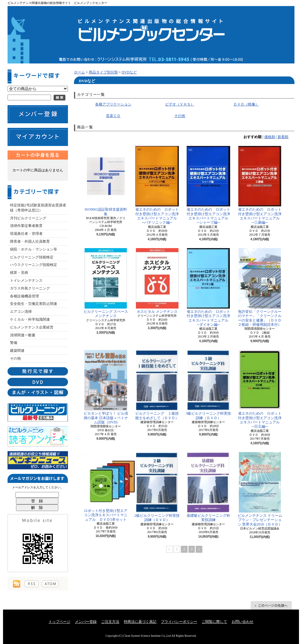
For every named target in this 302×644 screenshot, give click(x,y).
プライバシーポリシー (179, 622)
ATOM (50, 584)
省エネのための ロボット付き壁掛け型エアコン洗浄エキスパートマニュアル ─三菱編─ (260, 185)
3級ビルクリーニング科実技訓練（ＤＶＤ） (208, 385)
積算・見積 (19, 273)
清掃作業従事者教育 (26, 226)
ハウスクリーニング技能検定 (34, 265)
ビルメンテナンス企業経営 (32, 327)
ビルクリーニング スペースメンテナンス (106, 283)
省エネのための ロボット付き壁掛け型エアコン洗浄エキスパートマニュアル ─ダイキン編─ (209, 287)
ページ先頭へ (271, 605)
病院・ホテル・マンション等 (34, 249)
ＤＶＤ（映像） (246, 104)
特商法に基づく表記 (140, 622)
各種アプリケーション (113, 104)
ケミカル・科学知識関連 (30, 319)
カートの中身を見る (38, 155)
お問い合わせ (243, 622)
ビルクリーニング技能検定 (32, 257)
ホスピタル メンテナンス (157, 281)
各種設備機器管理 (24, 296)
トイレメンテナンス (26, 280)
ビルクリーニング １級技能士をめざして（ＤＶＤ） (157, 385)
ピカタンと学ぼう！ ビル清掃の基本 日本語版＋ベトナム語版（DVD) (106, 387)
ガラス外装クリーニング (30, 288)
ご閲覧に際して (214, 622)
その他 (15, 358)
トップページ (59, 622)
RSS (32, 584)
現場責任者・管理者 (26, 234)
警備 (14, 343)
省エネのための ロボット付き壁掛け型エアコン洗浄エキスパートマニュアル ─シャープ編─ (209, 185)
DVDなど (129, 72)
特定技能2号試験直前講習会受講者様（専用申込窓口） (38, 208)
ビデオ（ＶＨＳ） (180, 104)
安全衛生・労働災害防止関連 (34, 304)
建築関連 (17, 351)
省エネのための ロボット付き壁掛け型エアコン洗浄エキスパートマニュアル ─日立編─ (260, 389)
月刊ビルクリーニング (28, 218)
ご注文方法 (110, 622)
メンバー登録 (86, 622)
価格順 (270, 137)
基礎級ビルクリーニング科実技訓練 (208, 487)
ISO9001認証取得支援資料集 (106, 181)
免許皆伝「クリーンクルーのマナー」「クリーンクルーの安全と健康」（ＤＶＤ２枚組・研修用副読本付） (260, 287)
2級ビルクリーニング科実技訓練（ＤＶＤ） (157, 487)
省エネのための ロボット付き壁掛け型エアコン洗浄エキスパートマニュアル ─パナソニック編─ (157, 185)
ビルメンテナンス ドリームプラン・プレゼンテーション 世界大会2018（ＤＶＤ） (260, 489)
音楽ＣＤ (113, 116)
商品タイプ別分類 (103, 72)
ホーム (79, 72)
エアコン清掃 (21, 312)
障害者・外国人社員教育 (30, 241)
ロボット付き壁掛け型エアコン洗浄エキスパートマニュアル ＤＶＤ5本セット (106, 487)
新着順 (283, 137)
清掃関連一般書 (23, 335)
